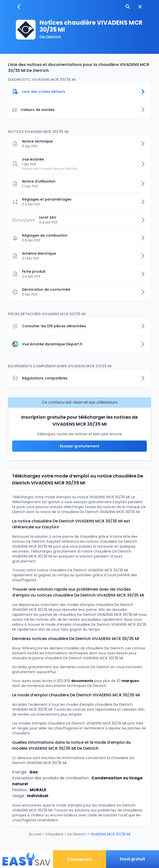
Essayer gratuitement (80, 446)
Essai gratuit (133, 859)
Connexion (79, 859)
